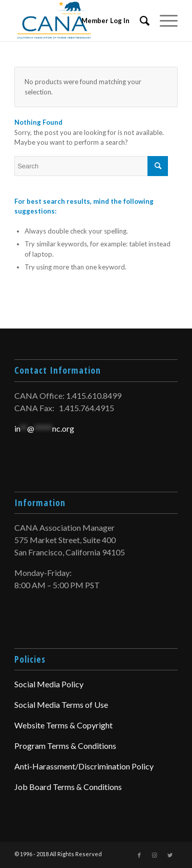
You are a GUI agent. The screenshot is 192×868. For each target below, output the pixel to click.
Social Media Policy (49, 684)
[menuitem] (140, 21)
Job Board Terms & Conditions (68, 787)
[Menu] (164, 21)
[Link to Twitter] (170, 855)
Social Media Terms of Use (61, 705)
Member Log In (105, 21)
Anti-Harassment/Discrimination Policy (84, 766)
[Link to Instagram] (155, 855)
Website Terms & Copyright (63, 725)
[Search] (140, 21)
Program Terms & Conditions (65, 746)
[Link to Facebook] (139, 855)
